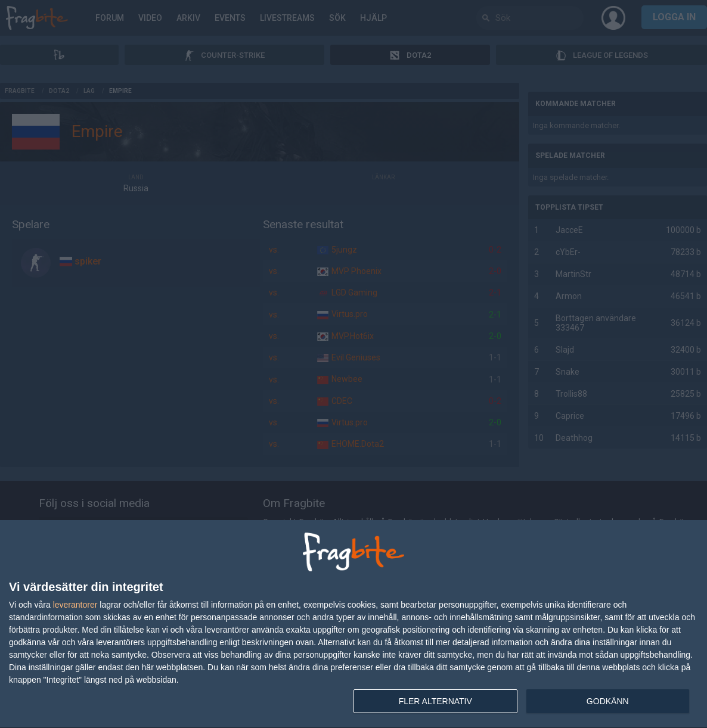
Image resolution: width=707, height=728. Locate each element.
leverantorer (75, 605)
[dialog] (353, 624)
